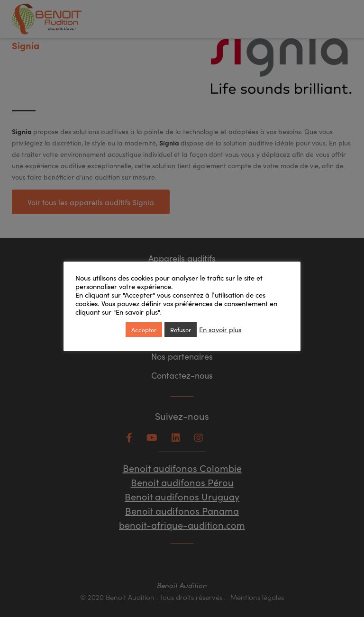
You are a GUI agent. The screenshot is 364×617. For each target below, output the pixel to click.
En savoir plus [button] (220, 329)
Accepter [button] (144, 330)
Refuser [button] (181, 330)
